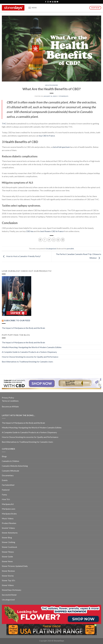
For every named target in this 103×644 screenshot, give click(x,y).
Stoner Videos (8, 585)
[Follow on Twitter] (50, 2)
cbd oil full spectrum (61, 147)
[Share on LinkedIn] (63, 240)
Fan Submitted (8, 485)
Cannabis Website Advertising (15, 466)
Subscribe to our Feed (17, 320)
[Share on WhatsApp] (40, 240)
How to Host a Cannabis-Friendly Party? (21, 256)
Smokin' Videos (8, 528)
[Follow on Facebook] (46, 2)
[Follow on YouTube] (57, 2)
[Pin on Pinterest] (58, 240)
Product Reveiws (9, 523)
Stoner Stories (8, 576)
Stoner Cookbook (9, 547)
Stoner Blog (7, 537)
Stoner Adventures (10, 533)
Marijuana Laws (9, 509)
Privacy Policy (8, 398)
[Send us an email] (53, 2)
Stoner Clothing (8, 542)
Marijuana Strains (9, 514)
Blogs (4, 456)
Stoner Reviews (8, 571)
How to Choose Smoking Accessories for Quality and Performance (30, 357)
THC (4, 123)
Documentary (8, 475)
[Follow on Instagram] (48, 2)
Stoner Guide (7, 556)
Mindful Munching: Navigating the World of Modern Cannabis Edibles (32, 347)
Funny (4, 495)
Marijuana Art (8, 504)
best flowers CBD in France (52, 231)
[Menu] (32, 8)
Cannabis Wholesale (10, 471)
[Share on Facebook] (45, 240)
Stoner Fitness (8, 552)
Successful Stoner (9, 595)
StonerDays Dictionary (12, 590)
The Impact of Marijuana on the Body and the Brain (23, 328)
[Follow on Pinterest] (55, 2)
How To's (6, 499)
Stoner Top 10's (8, 580)
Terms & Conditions (10, 401)
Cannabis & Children (10, 461)
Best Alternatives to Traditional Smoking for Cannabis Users (27, 362)
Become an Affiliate (10, 406)
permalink (70, 249)
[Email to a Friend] (54, 240)
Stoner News (7, 561)
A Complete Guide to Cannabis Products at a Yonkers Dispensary (29, 352)
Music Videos (8, 518)
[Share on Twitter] (49, 240)
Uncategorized (51, 85)
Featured (6, 490)
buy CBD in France (47, 136)
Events (5, 480)
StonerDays (64, 96)
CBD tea (30, 231)
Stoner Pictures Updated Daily (15, 566)
